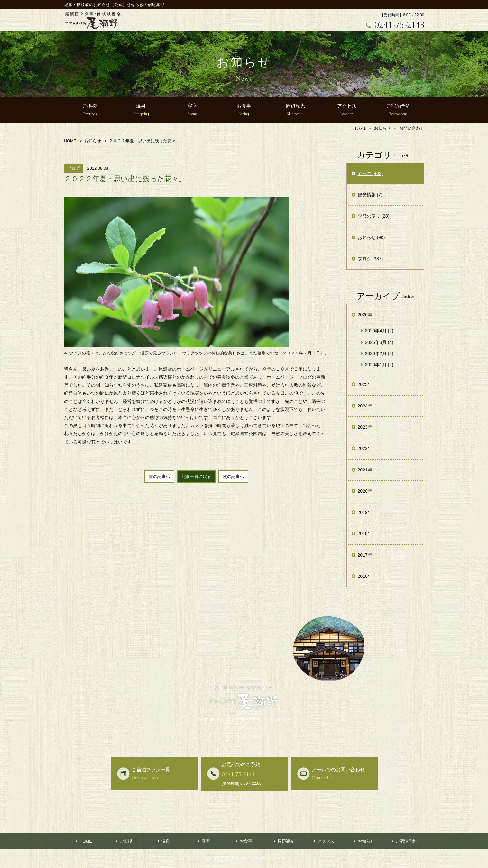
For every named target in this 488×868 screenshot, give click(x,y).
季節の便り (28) (374, 216)
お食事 (246, 841)
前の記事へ (159, 476)
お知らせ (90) (371, 237)
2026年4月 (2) (379, 331)
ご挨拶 (126, 841)
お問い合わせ (412, 128)
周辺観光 (286, 841)
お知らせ (382, 128)
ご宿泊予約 (406, 841)
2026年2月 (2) (379, 353)
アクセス (326, 841)
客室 (206, 841)
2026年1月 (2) (379, 365)
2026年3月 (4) (379, 342)
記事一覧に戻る (196, 476)
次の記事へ (233, 476)
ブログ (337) (370, 259)
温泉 (166, 841)
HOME (359, 128)
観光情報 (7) (370, 195)
